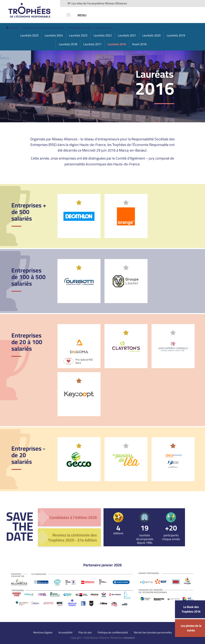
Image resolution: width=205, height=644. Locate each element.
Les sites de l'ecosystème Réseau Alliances (97, 3)
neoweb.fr (129, 638)
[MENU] (76, 15)
